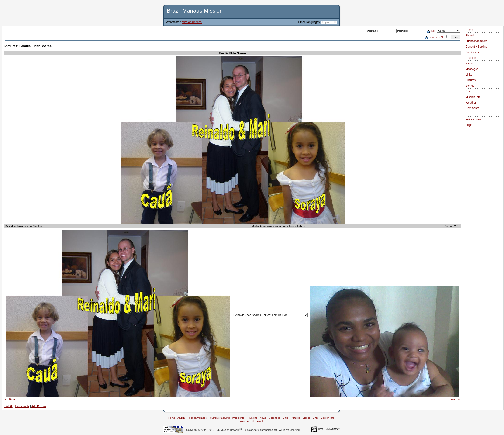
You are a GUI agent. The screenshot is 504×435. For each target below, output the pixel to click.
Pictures (471, 80)
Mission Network (192, 22)
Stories (470, 86)
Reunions (471, 58)
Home (469, 30)
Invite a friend (474, 119)
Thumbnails (22, 406)
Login (469, 125)
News (469, 63)
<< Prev (10, 400)
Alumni (470, 35)
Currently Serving (476, 47)
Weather (471, 103)
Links (469, 75)
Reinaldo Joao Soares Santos (23, 226)
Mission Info (473, 97)
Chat (468, 91)
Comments (472, 108)
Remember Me (436, 37)
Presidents (472, 52)
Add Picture (38, 406)
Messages (472, 69)
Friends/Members (476, 41)
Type (433, 31)
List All (9, 406)
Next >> (455, 400)
